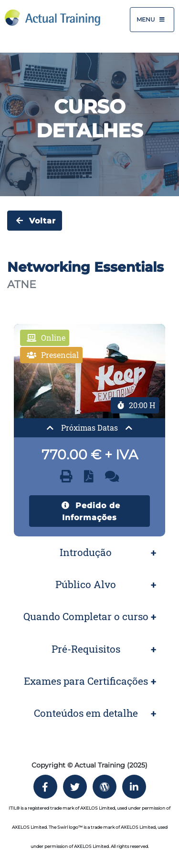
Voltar (35, 221)
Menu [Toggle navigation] (152, 20)
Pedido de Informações (89, 510)
